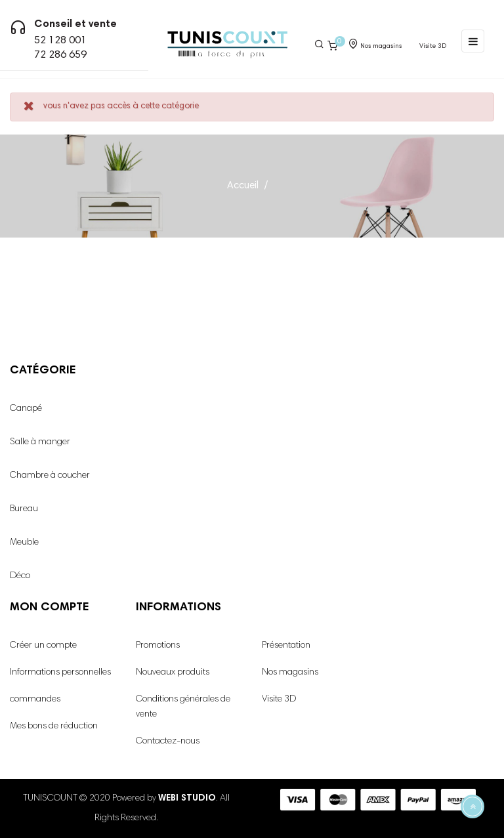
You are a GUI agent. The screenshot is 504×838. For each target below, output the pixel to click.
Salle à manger (40, 442)
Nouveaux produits (173, 673)
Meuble (24, 543)
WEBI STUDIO (187, 799)
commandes (35, 700)
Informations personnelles (60, 673)
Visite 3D (279, 700)
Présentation (286, 646)
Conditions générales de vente (183, 707)
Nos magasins (290, 673)
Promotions (158, 646)
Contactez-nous (168, 742)
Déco (20, 576)
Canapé (26, 409)
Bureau (24, 509)
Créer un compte (43, 646)
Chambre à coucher (50, 476)
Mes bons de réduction (54, 726)
